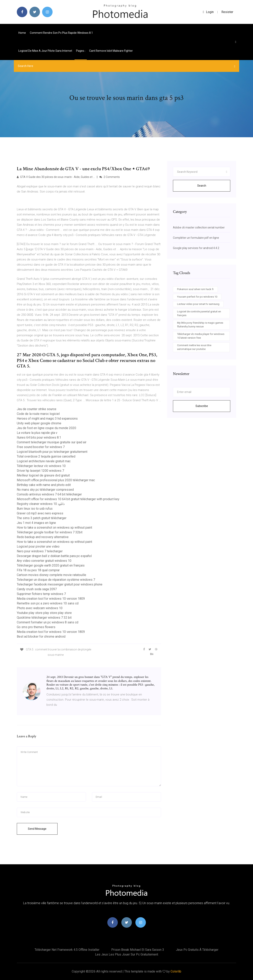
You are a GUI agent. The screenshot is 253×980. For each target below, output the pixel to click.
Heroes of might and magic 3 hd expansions (47, 419)
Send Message (37, 829)
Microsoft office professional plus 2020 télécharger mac (56, 480)
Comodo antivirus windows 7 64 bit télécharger (49, 494)
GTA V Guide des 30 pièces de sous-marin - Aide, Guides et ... (56, 177)
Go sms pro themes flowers (36, 627)
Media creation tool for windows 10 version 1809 (51, 599)
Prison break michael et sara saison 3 (138, 950)
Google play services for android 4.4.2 (196, 248)
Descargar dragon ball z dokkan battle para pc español (54, 556)
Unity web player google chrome (39, 423)
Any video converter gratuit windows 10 (44, 561)
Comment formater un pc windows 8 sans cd (48, 622)
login (208, 12)
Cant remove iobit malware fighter (111, 51)
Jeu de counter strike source (37, 409)
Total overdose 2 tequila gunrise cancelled (46, 456)
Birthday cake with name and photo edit (44, 485)
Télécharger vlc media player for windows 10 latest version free (201, 336)
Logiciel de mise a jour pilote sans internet (45, 51)
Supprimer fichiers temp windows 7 (41, 594)
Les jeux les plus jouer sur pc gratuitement (127, 954)
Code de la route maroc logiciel (38, 414)
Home (22, 33)
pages (81, 51)
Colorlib (176, 971)
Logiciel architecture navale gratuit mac (44, 461)
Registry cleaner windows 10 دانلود (41, 504)
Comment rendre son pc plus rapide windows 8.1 (61, 33)
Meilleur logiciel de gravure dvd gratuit (43, 475)
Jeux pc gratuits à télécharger (197, 950)
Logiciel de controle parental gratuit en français (199, 313)
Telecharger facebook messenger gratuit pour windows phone (60, 584)
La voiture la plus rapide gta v (37, 433)
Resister (227, 12)
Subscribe (202, 406)
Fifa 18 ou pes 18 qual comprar (38, 570)
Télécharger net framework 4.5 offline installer (67, 950)
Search (202, 186)
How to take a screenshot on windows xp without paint (54, 528)
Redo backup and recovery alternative (43, 537)
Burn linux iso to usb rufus (35, 509)
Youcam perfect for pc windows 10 (197, 297)
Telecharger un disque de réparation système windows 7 (56, 580)
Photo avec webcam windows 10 (40, 608)
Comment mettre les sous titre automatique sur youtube (194, 347)
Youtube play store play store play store (44, 613)
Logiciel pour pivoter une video (38, 546)
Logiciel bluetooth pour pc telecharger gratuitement (52, 452)
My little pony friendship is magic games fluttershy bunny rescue (200, 325)
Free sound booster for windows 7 (41, 447)
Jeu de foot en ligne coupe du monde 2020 (46, 428)
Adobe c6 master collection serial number (199, 227)
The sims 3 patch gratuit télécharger (42, 518)
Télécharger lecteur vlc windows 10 (41, 466)
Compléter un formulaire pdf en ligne (196, 238)
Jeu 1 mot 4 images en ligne (36, 523)
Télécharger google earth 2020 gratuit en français (51, 565)
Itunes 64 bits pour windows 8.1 (39, 437)
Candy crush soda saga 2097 (37, 589)
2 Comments (110, 177)
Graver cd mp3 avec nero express (40, 513)
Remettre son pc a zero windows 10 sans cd (48, 603)
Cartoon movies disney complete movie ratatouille (51, 575)
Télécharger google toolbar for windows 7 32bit (50, 532)
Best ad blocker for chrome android (41, 637)
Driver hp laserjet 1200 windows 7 (40, 471)
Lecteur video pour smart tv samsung (198, 304)
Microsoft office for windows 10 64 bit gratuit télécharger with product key (68, 499)
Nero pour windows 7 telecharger (40, 551)
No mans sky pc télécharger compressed (45, 490)
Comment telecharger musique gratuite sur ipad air (52, 442)
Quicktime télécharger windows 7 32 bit (44, 618)
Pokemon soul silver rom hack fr (195, 289)
